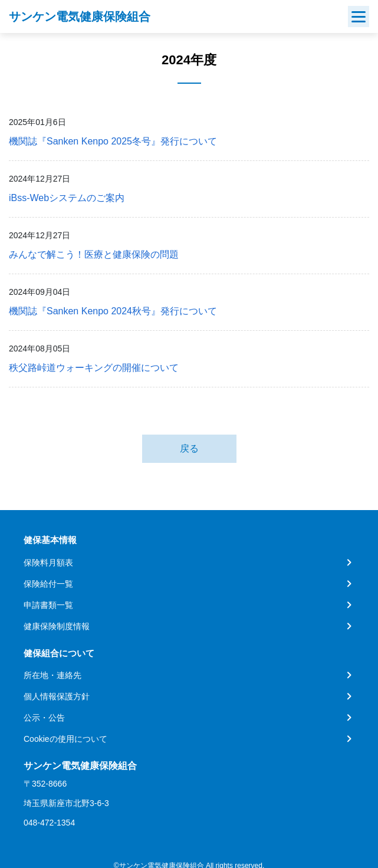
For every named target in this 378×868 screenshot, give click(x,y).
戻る (189, 448)
